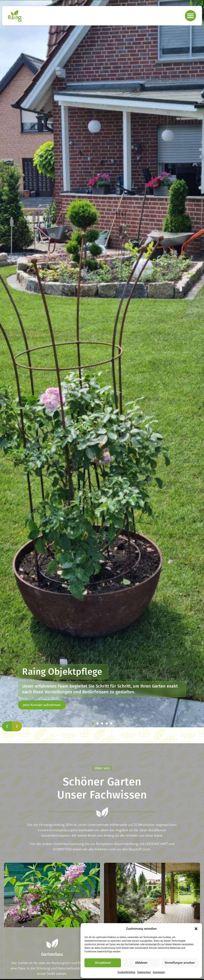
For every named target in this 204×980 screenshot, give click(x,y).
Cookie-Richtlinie (126, 972)
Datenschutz (144, 972)
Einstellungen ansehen (180, 963)
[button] (196, 929)
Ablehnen (141, 963)
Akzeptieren (103, 963)
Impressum (159, 972)
